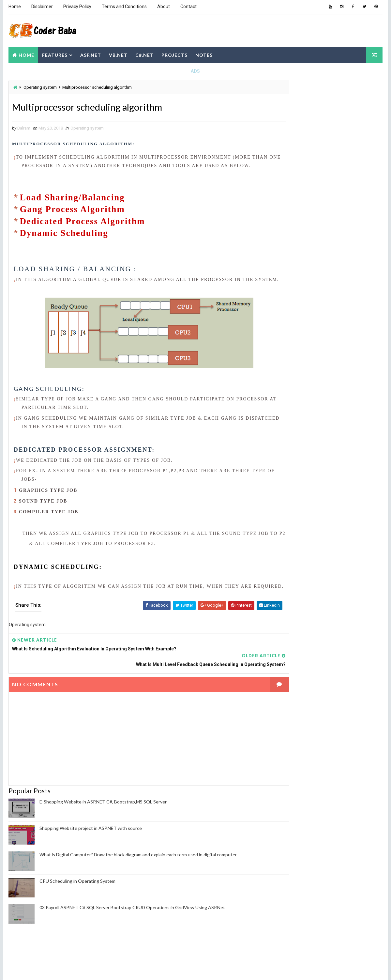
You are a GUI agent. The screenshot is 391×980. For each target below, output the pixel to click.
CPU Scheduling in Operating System (77, 898)
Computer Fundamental (302, 394)
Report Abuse (292, 570)
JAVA (339, 417)
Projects (174, 53)
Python (286, 463)
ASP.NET (90, 53)
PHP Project (291, 451)
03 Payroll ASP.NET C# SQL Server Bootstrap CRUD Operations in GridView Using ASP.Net (132, 924)
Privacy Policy (77, 7)
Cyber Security (350, 406)
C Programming (349, 372)
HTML (312, 417)
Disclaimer (42, 7)
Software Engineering (333, 463)
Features (54, 53)
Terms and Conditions (124, 7)
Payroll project (351, 440)
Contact (188, 7)
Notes (204, 53)
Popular (329, 223)
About (163, 7)
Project (330, 451)
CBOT (308, 383)
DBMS (284, 417)
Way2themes (66, 968)
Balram (290, 509)
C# (281, 383)
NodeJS (286, 429)
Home (14, 7)
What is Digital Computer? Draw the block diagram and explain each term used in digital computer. (138, 871)
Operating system (40, 86)
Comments (365, 223)
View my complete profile (302, 518)
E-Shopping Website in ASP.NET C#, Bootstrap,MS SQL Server (103, 819)
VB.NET (118, 53)
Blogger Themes (130, 968)
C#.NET (144, 53)
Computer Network (298, 406)
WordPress (323, 474)
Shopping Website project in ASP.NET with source (90, 845)
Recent (293, 223)
